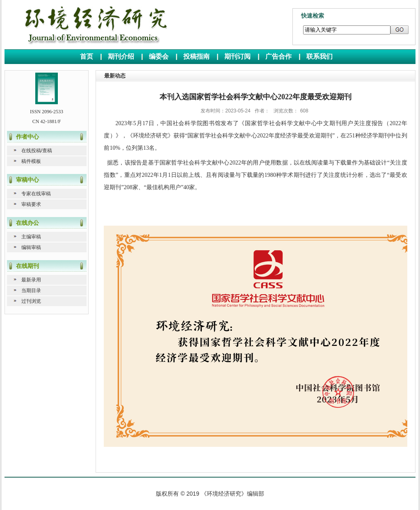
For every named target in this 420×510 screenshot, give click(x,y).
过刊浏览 (31, 301)
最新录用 (31, 280)
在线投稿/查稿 (37, 151)
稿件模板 (31, 161)
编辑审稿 (31, 247)
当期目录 (31, 290)
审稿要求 (31, 204)
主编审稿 (31, 237)
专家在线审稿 (36, 194)
